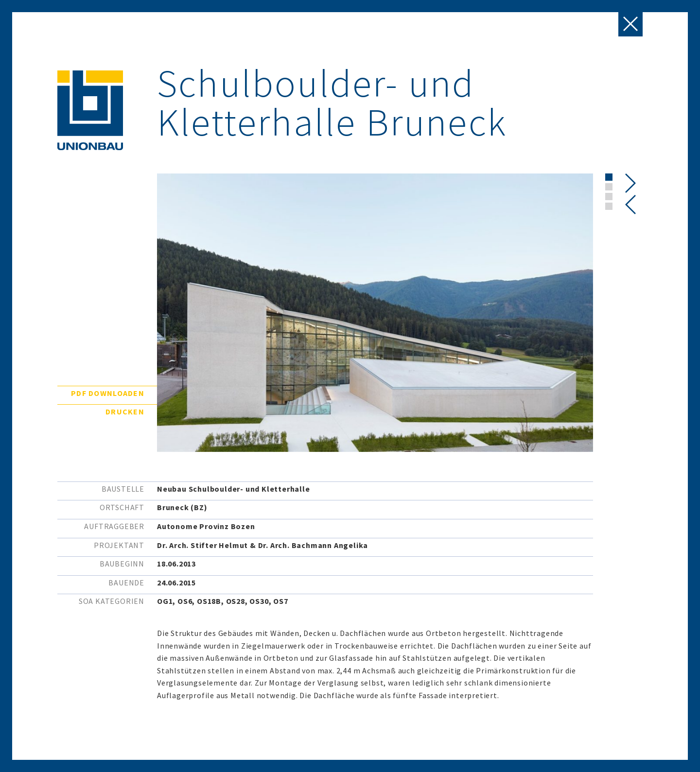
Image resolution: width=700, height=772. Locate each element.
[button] (609, 177)
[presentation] (631, 205)
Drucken (125, 412)
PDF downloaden (108, 393)
